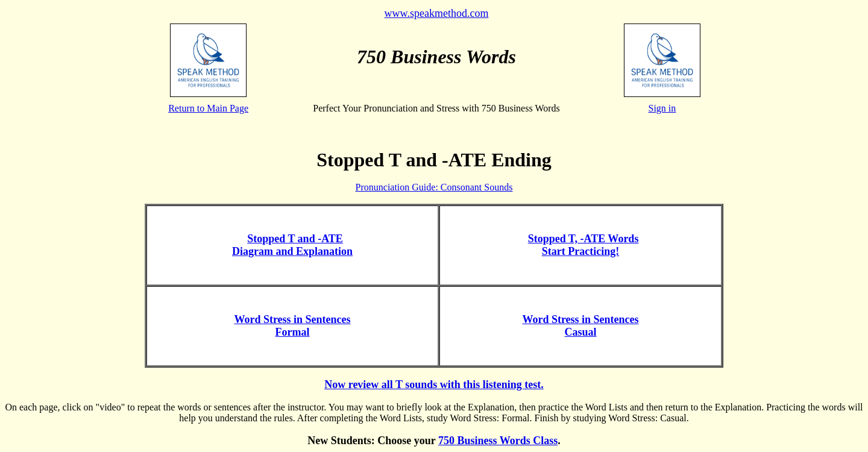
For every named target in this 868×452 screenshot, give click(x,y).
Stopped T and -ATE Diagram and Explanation (292, 245)
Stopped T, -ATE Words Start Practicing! (583, 245)
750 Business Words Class (498, 441)
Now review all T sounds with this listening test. (434, 385)
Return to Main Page (208, 108)
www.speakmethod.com (437, 13)
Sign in (662, 108)
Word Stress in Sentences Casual (580, 326)
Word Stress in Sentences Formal (292, 326)
